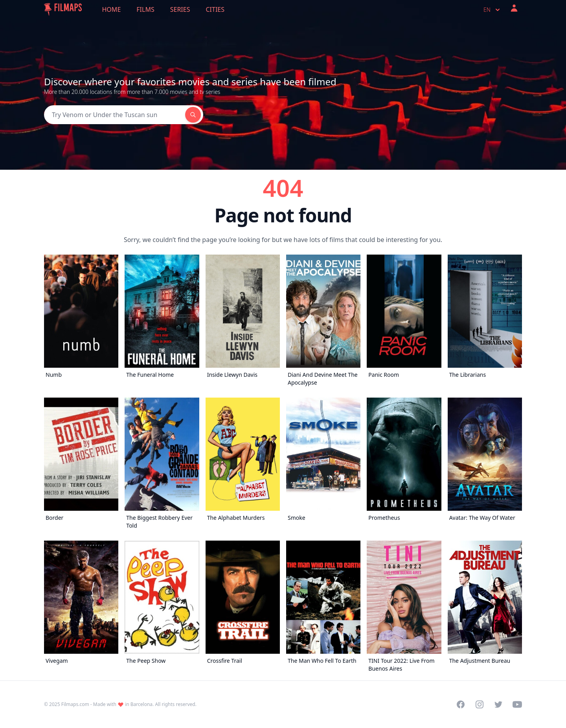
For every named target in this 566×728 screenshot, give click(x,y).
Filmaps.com (75, 704)
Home (112, 9)
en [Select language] (492, 10)
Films (145, 9)
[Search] (115, 115)
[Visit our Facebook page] (461, 704)
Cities (215, 9)
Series (180, 9)
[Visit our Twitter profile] (498, 704)
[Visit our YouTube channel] (517, 704)
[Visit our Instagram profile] (480, 704)
